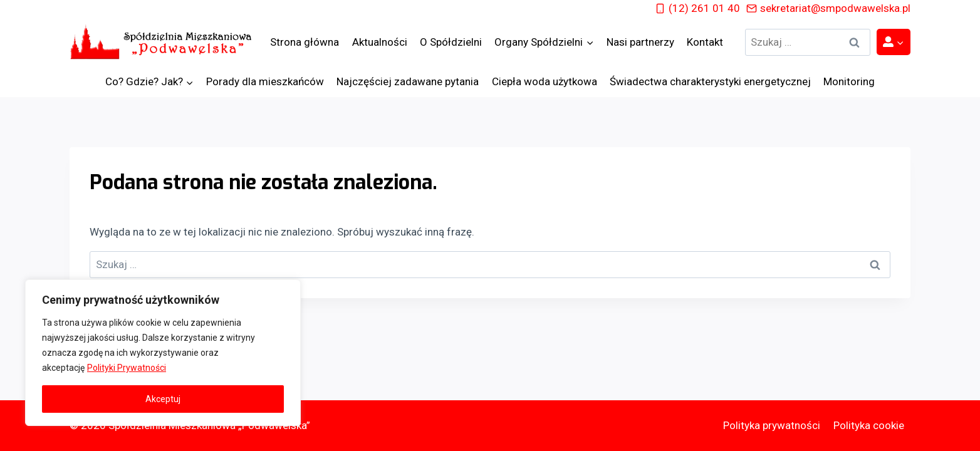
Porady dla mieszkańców (265, 81)
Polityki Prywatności (127, 368)
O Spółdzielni (451, 42)
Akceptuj (163, 399)
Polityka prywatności (772, 425)
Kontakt (705, 42)
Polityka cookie (869, 425)
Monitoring (849, 81)
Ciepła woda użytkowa (545, 81)
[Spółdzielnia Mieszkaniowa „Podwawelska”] (164, 42)
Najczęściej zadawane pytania (408, 81)
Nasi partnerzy (640, 42)
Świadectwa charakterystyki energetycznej (710, 81)
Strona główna (305, 42)
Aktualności (380, 42)
